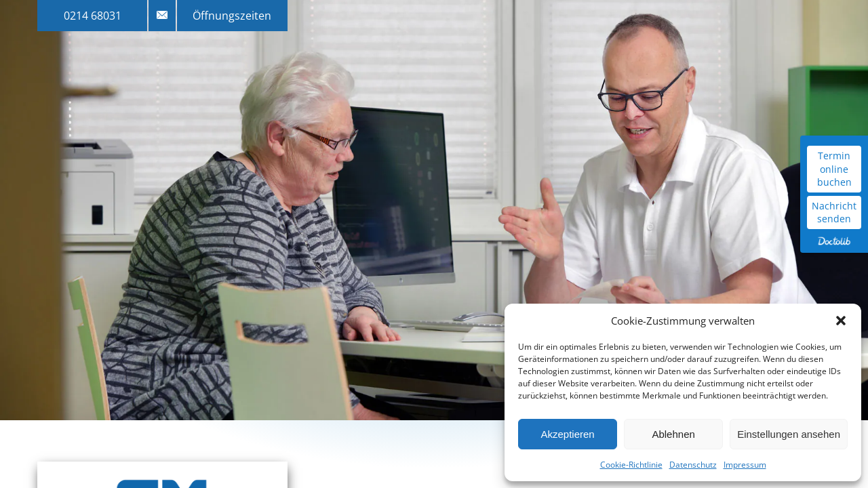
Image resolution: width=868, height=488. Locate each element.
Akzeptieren (567, 434)
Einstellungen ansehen (789, 434)
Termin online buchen (834, 169)
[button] (841, 321)
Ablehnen (673, 434)
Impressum (745, 465)
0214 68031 (93, 16)
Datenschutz (693, 465)
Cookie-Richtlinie (631, 465)
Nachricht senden (834, 212)
